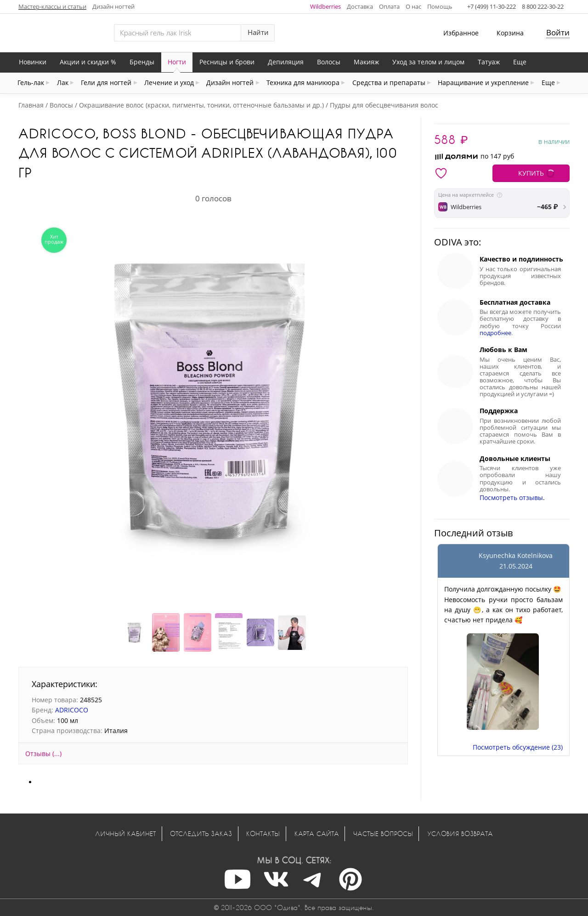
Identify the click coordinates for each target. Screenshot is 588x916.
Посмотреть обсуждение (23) (518, 747)
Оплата (389, 6)
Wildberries (325, 6)
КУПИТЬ (531, 173)
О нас (413, 6)
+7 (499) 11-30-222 (492, 6)
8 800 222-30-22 (543, 6)
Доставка (360, 6)
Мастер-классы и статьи (52, 6)
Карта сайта (317, 834)
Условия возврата (460, 834)
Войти (558, 32)
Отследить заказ (201, 834)
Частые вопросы (383, 834)
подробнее (495, 333)
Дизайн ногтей (113, 6)
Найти (258, 32)
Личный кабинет (125, 834)
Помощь (440, 6)
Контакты (263, 834)
